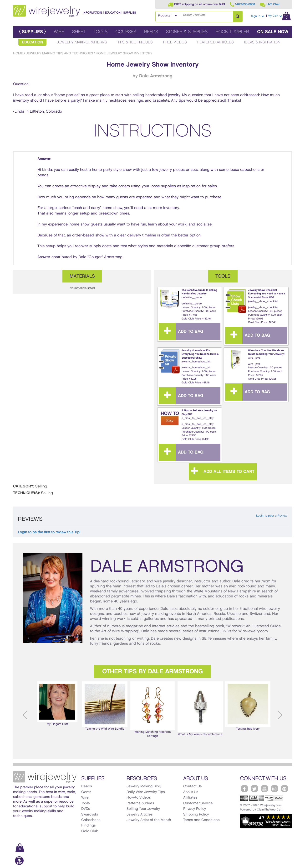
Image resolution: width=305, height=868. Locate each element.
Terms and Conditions (201, 820)
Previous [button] (25, 715)
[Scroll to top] (19, 864)
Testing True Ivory (248, 706)
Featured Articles (216, 42)
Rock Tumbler (232, 32)
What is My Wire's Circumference (200, 709)
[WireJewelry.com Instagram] (274, 789)
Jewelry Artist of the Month (149, 820)
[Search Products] (238, 16)
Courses (126, 32)
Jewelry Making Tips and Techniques (59, 53)
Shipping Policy (196, 815)
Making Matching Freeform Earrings (152, 709)
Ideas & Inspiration (262, 42)
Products (164, 16)
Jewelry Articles (140, 815)
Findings (89, 826)
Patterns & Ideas (140, 803)
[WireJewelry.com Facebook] (244, 789)
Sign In (258, 16)
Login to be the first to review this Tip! (49, 532)
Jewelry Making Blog (144, 786)
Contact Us (193, 786)
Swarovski (90, 815)
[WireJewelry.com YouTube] (264, 789)
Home (18, 53)
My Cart (279, 16)
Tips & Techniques (135, 42)
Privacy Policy (195, 809)
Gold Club (90, 831)
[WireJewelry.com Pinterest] (285, 789)
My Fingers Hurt (57, 703)
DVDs (86, 809)
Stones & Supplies (187, 32)
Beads (151, 32)
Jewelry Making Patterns (82, 42)
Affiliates (190, 798)
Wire (59, 32)
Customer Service (198, 803)
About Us (191, 792)
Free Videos (175, 42)
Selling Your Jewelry (143, 809)
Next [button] (280, 715)
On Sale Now (273, 32)
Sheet (79, 32)
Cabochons (91, 820)
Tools (101, 32)
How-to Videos (139, 798)
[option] (57, 704)
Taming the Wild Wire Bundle (105, 706)
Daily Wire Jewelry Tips (146, 792)
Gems (86, 792)
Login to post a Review (272, 516)
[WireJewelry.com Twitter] (254, 789)
